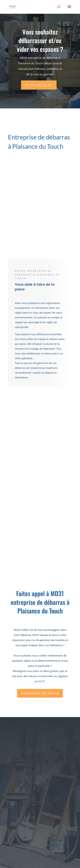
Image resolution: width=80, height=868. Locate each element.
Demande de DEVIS (40, 693)
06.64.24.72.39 (39, 85)
